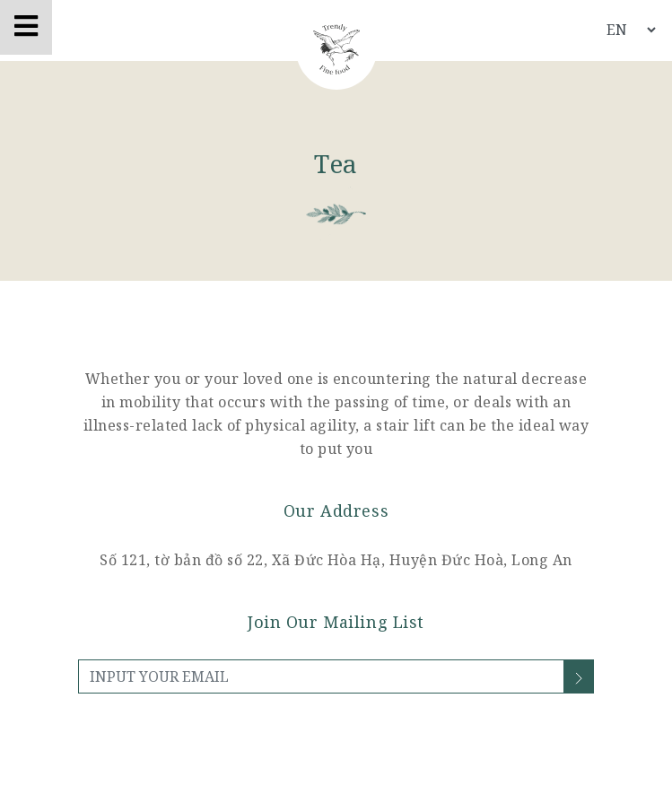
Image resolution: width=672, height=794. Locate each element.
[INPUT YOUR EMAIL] (321, 676)
